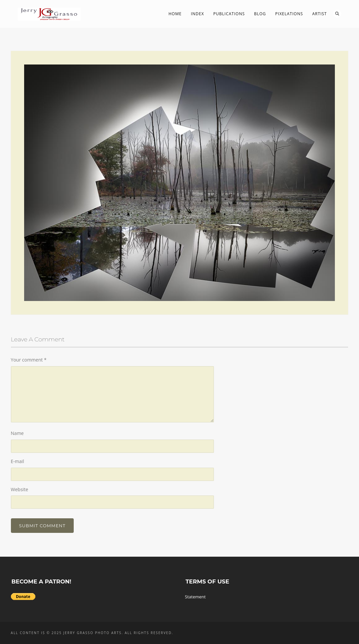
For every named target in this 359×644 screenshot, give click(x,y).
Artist (320, 14)
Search (337, 14)
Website (20, 489)
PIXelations (289, 14)
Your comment (29, 360)
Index (197, 14)
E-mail (18, 461)
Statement (195, 597)
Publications (229, 14)
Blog (260, 14)
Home (175, 14)
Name (17, 433)
